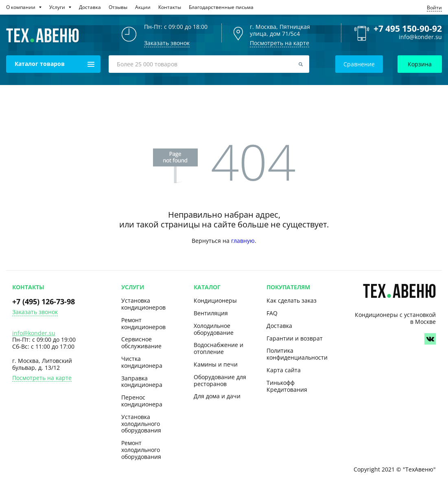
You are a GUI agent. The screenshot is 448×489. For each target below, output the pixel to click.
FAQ (272, 313)
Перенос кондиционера (142, 401)
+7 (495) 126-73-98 (44, 301)
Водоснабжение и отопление (219, 348)
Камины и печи (216, 364)
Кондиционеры (215, 300)
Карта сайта (284, 370)
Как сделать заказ (292, 300)
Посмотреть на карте (280, 43)
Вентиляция (211, 313)
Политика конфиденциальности (297, 354)
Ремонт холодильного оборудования (141, 450)
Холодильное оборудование (214, 329)
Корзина (420, 64)
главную (243, 241)
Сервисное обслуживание (141, 343)
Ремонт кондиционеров (143, 323)
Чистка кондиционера (142, 362)
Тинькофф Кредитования (287, 386)
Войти (434, 8)
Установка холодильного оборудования (141, 424)
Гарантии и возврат (295, 338)
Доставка (279, 326)
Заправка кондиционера (142, 382)
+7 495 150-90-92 (408, 28)
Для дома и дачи (217, 396)
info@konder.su (420, 37)
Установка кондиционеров (143, 304)
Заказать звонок (35, 312)
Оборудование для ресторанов (220, 380)
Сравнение (359, 64)
